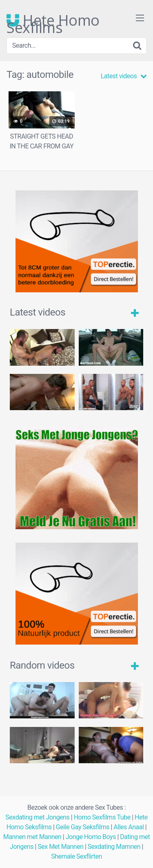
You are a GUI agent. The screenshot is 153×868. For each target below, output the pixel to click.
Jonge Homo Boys (91, 837)
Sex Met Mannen (60, 847)
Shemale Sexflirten (76, 856)
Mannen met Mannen (32, 837)
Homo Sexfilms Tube (102, 817)
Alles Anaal (129, 827)
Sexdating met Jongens (37, 817)
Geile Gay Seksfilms (83, 827)
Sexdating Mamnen (114, 847)
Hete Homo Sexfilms (53, 20)
